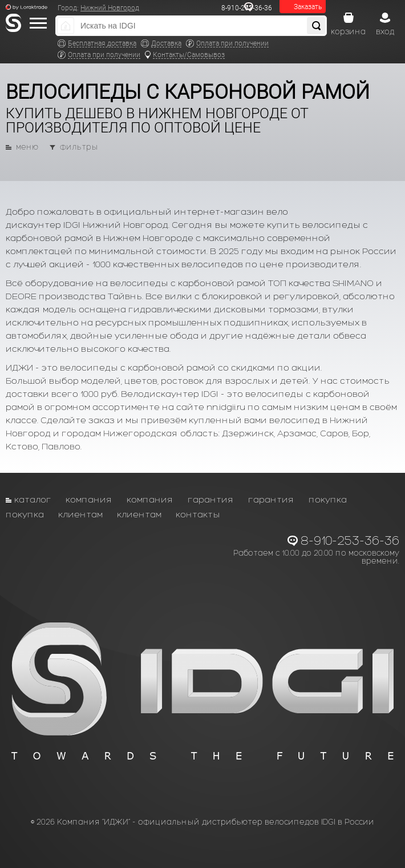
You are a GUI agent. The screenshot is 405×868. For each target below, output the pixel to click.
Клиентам (80, 514)
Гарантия (211, 499)
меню (27, 147)
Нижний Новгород (110, 8)
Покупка (328, 499)
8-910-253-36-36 (350, 541)
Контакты (198, 514)
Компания (89, 499)
